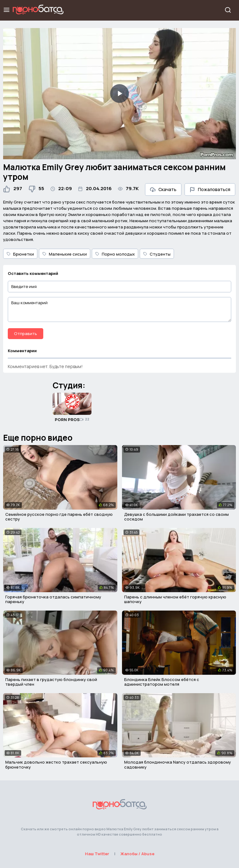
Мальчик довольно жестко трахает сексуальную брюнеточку (56, 765)
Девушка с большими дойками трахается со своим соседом (176, 517)
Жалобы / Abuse (137, 854)
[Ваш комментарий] (119, 309)
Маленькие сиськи (65, 254)
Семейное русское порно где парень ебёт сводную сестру (59, 517)
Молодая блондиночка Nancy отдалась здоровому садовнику (178, 765)
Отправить (26, 333)
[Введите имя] (119, 287)
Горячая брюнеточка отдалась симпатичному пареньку (53, 599)
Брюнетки (20, 254)
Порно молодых (115, 254)
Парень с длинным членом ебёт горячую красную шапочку (175, 599)
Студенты (157, 254)
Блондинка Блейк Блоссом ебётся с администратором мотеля (162, 682)
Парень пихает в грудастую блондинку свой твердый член (51, 682)
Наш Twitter (97, 854)
